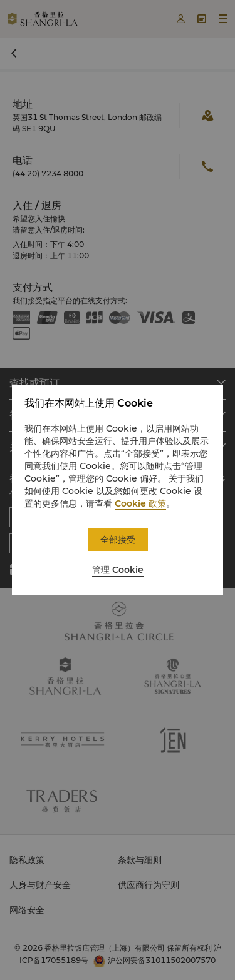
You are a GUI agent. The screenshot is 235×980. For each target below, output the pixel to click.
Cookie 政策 (140, 503)
